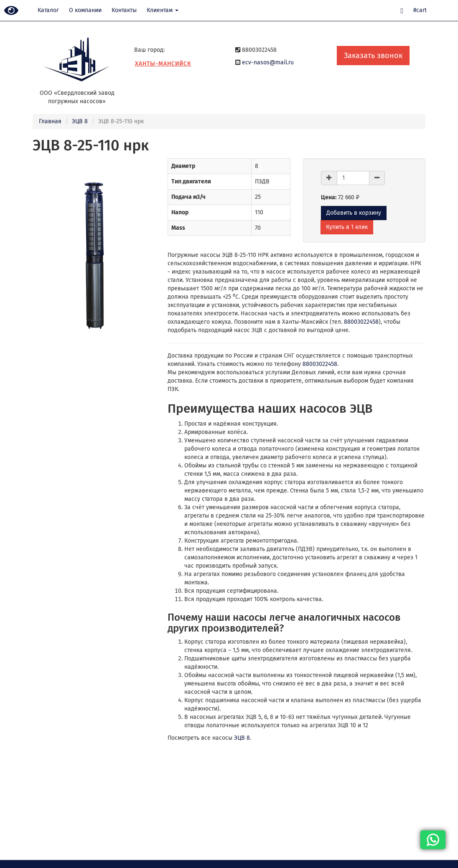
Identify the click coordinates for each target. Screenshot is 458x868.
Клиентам (163, 10)
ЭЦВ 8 (80, 121)
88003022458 (361, 322)
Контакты (124, 10)
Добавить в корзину (354, 213)
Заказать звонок (373, 56)
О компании (85, 10)
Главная (50, 121)
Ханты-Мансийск (163, 64)
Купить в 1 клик (347, 227)
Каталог (48, 10)
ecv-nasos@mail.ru (268, 62)
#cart (420, 10)
